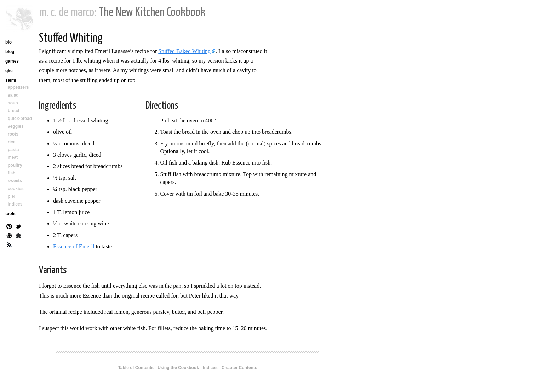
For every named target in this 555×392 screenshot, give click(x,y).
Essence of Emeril (74, 246)
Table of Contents (136, 368)
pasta (13, 150)
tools (10, 214)
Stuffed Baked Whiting (184, 51)
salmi (11, 80)
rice (12, 142)
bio (8, 42)
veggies (16, 126)
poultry (15, 165)
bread (14, 111)
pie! (12, 196)
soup (13, 103)
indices (15, 204)
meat (13, 157)
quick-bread (20, 119)
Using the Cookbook (178, 368)
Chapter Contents (239, 368)
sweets (15, 181)
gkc (9, 71)
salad (13, 95)
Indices (210, 368)
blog (10, 52)
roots (13, 134)
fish (12, 173)
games (12, 61)
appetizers (18, 87)
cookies (16, 189)
